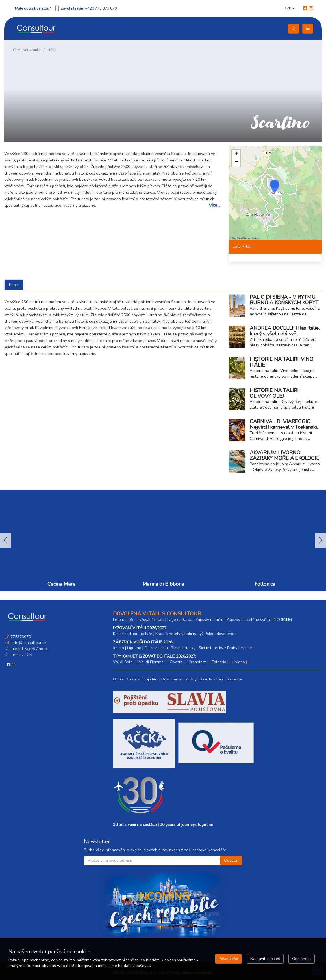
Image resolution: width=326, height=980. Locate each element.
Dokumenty (171, 679)
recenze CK (22, 655)
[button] (275, 186)
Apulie (246, 648)
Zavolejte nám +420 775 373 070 (89, 8)
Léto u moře (124, 620)
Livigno (239, 662)
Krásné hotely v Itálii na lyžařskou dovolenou (195, 634)
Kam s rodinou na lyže (133, 634)
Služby (191, 679)
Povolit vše (228, 959)
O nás (118, 679)
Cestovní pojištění (143, 679)
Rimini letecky (183, 648)
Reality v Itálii (212, 679)
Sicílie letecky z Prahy (218, 648)
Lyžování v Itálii (151, 620)
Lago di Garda (180, 620)
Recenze (234, 679)
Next (320, 540)
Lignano (134, 648)
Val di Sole (123, 662)
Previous (6, 540)
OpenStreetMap (240, 238)
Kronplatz (197, 662)
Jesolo (119, 648)
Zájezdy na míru (209, 620)
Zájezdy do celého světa (248, 620)
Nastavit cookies (265, 959)
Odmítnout (302, 959)
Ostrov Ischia (156, 648)
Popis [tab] (14, 285)
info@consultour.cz (28, 643)
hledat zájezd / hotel (30, 649)
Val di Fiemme (151, 662)
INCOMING (282, 620)
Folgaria (219, 662)
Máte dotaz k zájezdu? (33, 8)
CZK (290, 8)
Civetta (176, 662)
